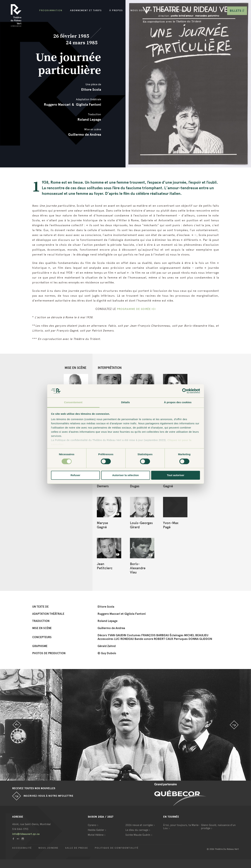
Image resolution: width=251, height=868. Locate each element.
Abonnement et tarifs (86, 10)
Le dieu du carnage (137, 830)
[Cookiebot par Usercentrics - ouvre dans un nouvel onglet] (185, 391)
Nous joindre (48, 848)
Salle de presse (77, 848)
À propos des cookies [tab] (178, 402)
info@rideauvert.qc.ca (26, 834)
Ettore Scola (91, 89)
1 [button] (123, 777)
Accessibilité (22, 848)
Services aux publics (175, 10)
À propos (116, 10)
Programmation (51, 10)
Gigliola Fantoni (88, 104)
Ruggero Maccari (57, 104)
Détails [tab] (126, 402)
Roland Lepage (89, 119)
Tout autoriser (176, 475)
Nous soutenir (141, 10)
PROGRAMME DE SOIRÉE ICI (136, 309)
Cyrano (92, 825)
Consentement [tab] (73, 402)
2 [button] (128, 777)
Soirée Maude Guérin (138, 835)
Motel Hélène (96, 835)
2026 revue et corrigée (139, 825)
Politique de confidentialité (117, 848)
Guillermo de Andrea (85, 134)
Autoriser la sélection (125, 475)
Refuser (75, 475)
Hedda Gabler (96, 830)
